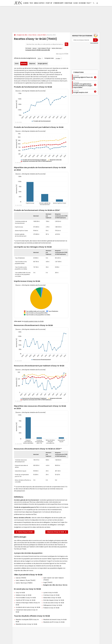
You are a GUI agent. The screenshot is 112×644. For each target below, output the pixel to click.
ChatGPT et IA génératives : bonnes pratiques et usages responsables (83, 85)
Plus (89, 3)
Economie (82, 3)
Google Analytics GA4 (80, 92)
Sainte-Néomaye (57, 48)
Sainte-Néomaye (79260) (24, 583)
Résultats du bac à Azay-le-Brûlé (26, 624)
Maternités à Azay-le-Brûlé (52, 598)
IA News (26, 3)
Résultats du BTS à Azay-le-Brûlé (54, 622)
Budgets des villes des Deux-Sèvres (55, 585)
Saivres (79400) (21, 578)
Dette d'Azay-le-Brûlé (24, 532)
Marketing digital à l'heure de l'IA (83, 77)
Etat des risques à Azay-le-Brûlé (54, 600)
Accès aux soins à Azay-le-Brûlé (54, 603)
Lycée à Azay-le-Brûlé (50, 593)
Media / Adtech (39, 3)
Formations (79, 72)
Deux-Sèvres (33, 35)
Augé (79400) (48, 582)
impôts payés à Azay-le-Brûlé (34, 321)
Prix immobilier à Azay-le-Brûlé (26, 598)
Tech (31, 3)
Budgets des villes (22, 35)
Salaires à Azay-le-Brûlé (23, 595)
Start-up (49, 3)
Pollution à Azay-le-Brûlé (51, 608)
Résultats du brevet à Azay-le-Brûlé (55, 619)
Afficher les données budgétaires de (25, 58)
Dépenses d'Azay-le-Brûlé (57, 532)
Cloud (75, 3)
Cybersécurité (58, 3)
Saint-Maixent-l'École (44, 48)
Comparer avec (49, 58)
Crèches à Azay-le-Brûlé (51, 595)
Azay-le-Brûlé (42, 35)
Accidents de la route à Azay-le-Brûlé (28, 607)
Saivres (34, 48)
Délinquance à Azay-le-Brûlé (53, 605)
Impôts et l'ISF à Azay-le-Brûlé (26, 600)
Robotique (68, 3)
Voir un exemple (94, 43)
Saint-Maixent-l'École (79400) (26, 580)
